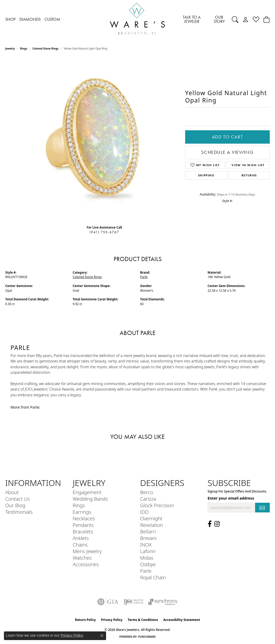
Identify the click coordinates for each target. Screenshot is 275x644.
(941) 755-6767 (104, 232)
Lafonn (148, 551)
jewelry (10, 48)
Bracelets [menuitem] (83, 531)
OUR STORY (219, 19)
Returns (249, 175)
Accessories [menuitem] (86, 564)
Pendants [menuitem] (83, 525)
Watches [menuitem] (82, 558)
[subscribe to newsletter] (262, 508)
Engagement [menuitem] (87, 492)
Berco (147, 492)
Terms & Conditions (143, 620)
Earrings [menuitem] (82, 512)
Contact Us (17, 499)
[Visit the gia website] (108, 602)
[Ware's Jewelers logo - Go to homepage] (137, 20)
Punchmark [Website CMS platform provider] (147, 637)
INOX (146, 545)
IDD (144, 512)
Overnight (151, 518)
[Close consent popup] (102, 636)
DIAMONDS (30, 19)
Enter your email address (231, 498)
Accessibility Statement (181, 620)
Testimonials (19, 512)
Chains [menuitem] (80, 545)
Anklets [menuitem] (81, 538)
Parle (144, 277)
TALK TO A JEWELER (192, 19)
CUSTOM (52, 19)
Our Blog (15, 505)
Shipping (206, 175)
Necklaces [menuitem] (84, 518)
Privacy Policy (112, 620)
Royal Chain (153, 577)
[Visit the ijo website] (133, 602)
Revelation (152, 525)
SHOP (10, 19)
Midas (147, 558)
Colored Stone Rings (46, 48)
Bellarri (148, 531)
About (12, 492)
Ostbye (148, 564)
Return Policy (85, 620)
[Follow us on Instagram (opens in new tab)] (217, 524)
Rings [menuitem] (79, 505)
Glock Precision (157, 505)
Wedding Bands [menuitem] (90, 499)
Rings (24, 48)
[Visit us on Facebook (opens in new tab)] (210, 524)
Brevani (148, 538)
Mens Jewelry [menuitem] (87, 551)
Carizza (148, 499)
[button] (235, 19)
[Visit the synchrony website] (163, 602)
